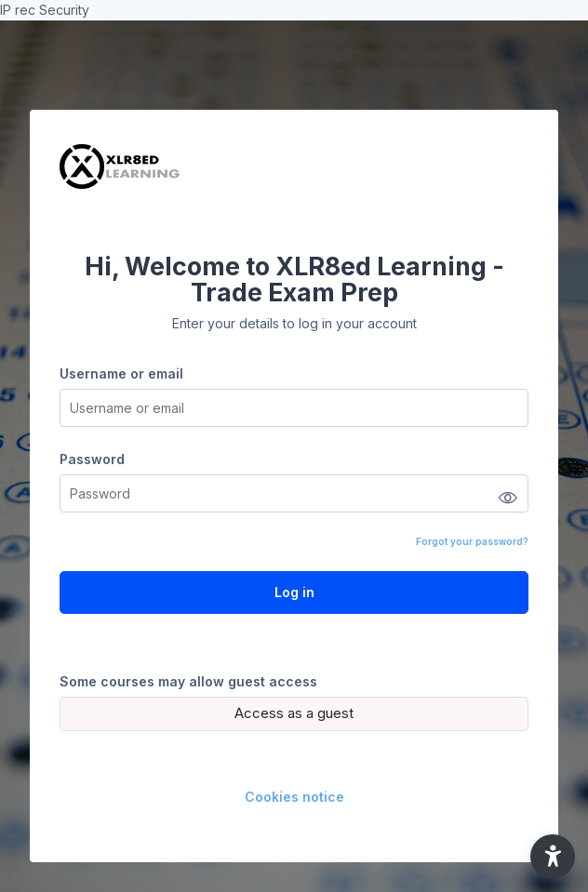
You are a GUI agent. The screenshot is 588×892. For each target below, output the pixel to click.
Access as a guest (294, 713)
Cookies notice (294, 797)
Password (92, 459)
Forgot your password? (472, 541)
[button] (553, 857)
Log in (294, 592)
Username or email (121, 373)
